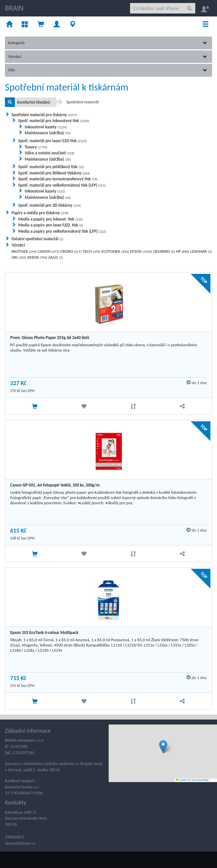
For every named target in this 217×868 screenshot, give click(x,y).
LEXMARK (201, 251)
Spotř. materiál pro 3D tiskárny (50, 205)
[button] (163, 747)
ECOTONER (115, 251)
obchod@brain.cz (20, 843)
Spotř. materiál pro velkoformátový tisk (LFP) (62, 185)
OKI (19, 257)
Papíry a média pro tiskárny (40, 213)
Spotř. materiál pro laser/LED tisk (53, 141)
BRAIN (14, 8)
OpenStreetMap (200, 780)
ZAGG (56, 257)
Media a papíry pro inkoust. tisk (51, 219)
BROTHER (24, 251)
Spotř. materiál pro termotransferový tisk (58, 179)
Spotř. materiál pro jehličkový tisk (51, 167)
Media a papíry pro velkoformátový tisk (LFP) (62, 231)
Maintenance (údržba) (48, 133)
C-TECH (90, 251)
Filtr (108, 70)
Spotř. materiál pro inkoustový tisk (54, 121)
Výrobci (108, 56)
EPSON (141, 251)
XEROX (37, 257)
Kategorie (108, 43)
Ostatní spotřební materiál (37, 239)
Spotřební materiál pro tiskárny (44, 115)
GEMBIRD (164, 251)
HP (183, 251)
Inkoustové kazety (46, 127)
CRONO (69, 251)
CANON (48, 251)
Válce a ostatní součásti (50, 153)
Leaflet (181, 780)
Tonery (36, 147)
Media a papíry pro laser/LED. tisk (51, 225)
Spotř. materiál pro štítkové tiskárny (54, 173)
